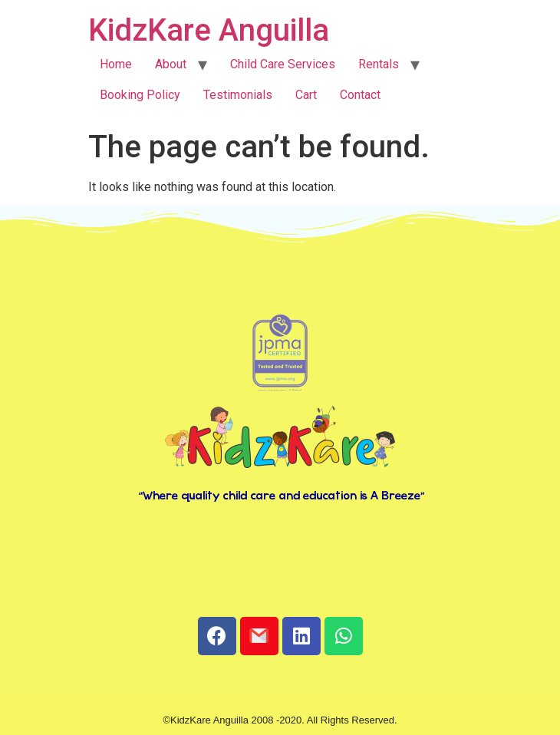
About (171, 64)
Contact (360, 95)
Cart (306, 95)
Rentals (379, 64)
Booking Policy (140, 95)
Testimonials (238, 95)
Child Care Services (283, 64)
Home (116, 64)
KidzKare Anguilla (209, 30)
